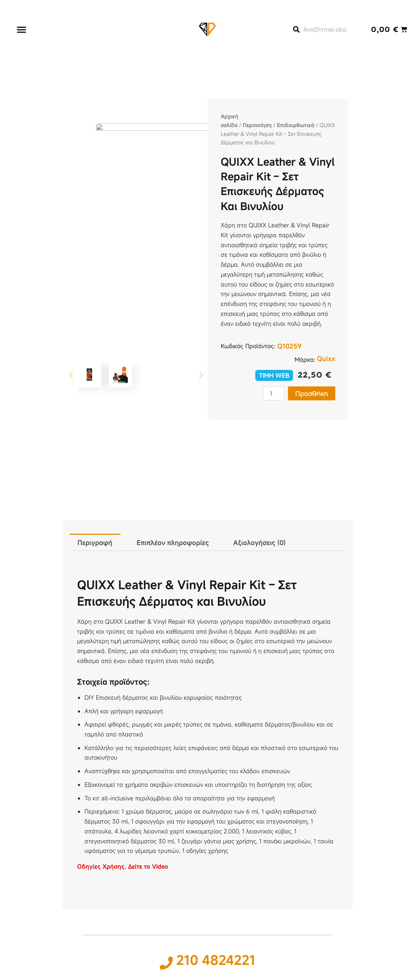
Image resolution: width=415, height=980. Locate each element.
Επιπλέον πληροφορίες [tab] (173, 543)
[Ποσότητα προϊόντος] (274, 393)
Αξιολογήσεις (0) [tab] (259, 543)
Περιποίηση (257, 125)
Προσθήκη (312, 393)
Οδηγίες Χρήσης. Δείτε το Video (123, 866)
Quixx (326, 359)
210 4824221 (216, 960)
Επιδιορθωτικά (296, 125)
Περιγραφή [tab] (95, 543)
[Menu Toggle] (21, 30)
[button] (71, 314)
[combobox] (325, 29)
